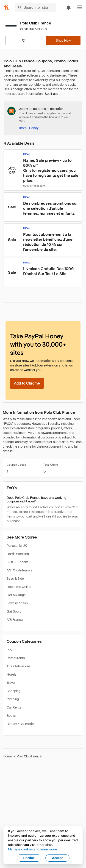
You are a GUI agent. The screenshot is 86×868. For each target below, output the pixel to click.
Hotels (11, 674)
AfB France (15, 620)
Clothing (13, 699)
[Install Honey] (29, 128)
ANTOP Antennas (19, 570)
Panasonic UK (17, 546)
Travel (11, 683)
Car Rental (14, 707)
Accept (57, 858)
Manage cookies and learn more (32, 849)
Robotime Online (19, 587)
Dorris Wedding (18, 554)
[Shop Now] (63, 40)
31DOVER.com (17, 562)
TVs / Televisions (19, 666)
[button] (80, 7)
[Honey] (7, 7)
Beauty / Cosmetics (21, 724)
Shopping (14, 691)
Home (7, 756)
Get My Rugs (16, 595)
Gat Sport (14, 611)
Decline (29, 858)
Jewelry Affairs (17, 603)
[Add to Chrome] (27, 383)
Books (11, 716)
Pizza (11, 650)
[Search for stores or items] (35, 7)
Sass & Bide (15, 579)
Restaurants (16, 658)
